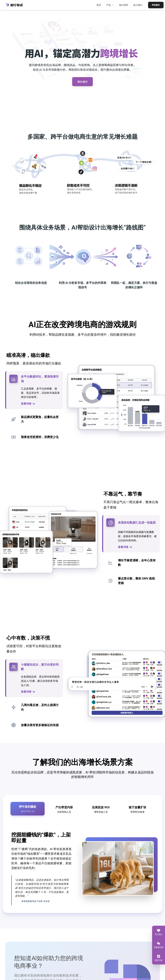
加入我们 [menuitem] (138, 5)
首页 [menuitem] (99, 5)
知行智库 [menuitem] (124, 5)
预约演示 (82, 82)
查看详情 (28, 404)
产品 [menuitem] (110, 5)
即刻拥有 (156, 5)
